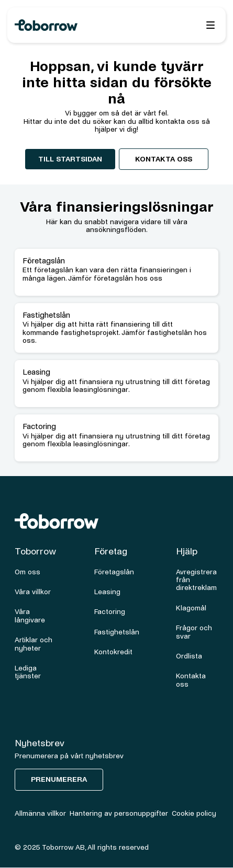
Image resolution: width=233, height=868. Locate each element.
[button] (210, 25)
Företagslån (114, 572)
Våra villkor (33, 592)
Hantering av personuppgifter (119, 813)
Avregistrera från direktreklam (196, 580)
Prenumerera (59, 779)
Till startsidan (70, 159)
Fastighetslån (117, 632)
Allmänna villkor (40, 813)
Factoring (110, 612)
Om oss (27, 572)
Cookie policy (194, 813)
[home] (73, 25)
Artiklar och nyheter (34, 644)
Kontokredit (113, 652)
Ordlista (189, 656)
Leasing (107, 592)
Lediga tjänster (28, 672)
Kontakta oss (164, 159)
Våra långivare (30, 616)
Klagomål (191, 608)
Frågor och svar (194, 632)
